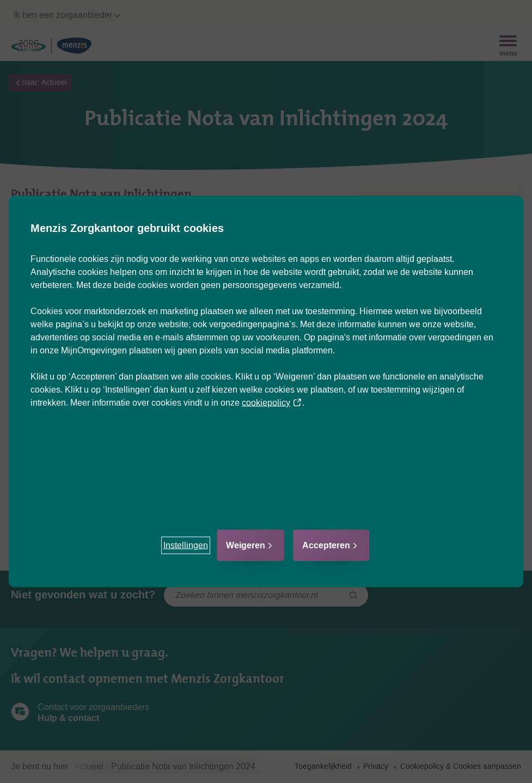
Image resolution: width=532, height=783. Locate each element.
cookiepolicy (272, 403)
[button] (186, 546)
